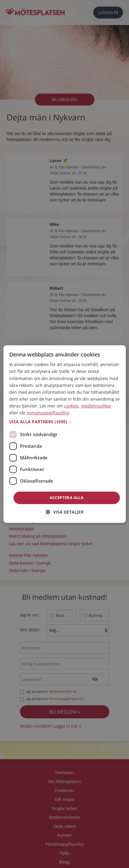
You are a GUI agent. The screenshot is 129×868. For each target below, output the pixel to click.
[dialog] (64, 434)
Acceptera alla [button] (67, 497)
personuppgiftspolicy (48, 413)
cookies (71, 406)
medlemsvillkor (96, 406)
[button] (64, 422)
